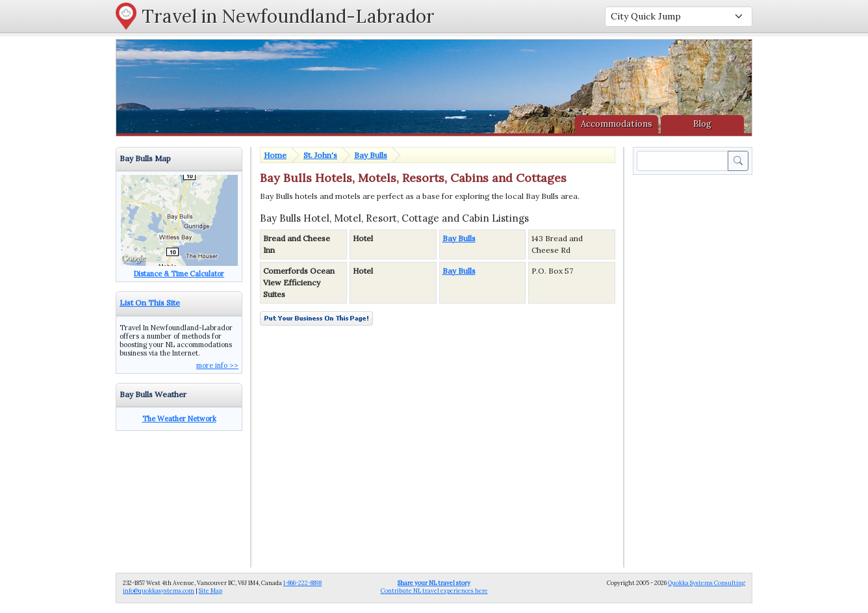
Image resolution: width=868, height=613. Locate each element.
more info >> (217, 365)
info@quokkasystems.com (159, 591)
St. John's (320, 155)
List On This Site (150, 303)
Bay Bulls (371, 155)
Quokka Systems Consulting (707, 583)
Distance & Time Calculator (179, 274)
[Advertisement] (695, 372)
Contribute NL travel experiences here (434, 587)
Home (275, 155)
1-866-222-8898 (302, 583)
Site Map (211, 591)
